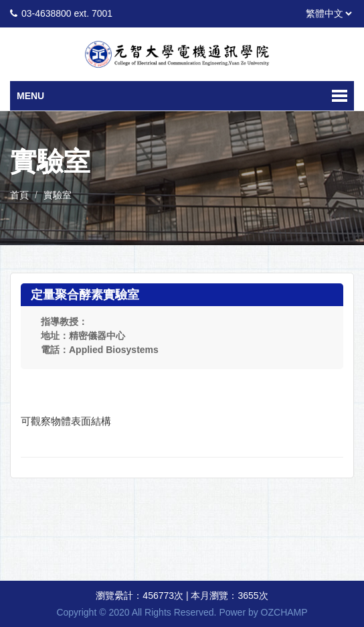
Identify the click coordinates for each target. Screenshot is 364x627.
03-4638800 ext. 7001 (67, 13)
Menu (30, 96)
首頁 (19, 195)
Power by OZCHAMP (263, 612)
